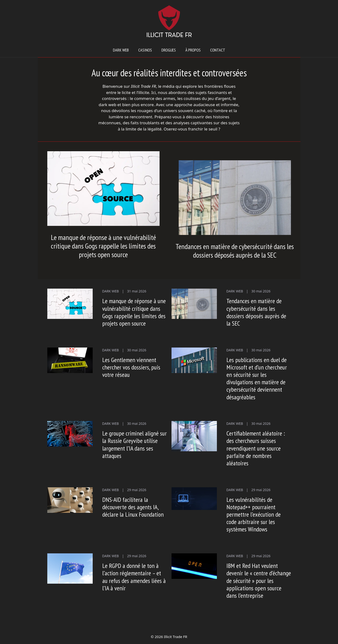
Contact (218, 50)
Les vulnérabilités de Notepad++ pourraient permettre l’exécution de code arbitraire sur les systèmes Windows (254, 514)
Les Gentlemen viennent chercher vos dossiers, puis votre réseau (131, 367)
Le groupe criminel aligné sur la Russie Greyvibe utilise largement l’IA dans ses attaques (134, 444)
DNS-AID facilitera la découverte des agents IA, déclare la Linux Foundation (133, 507)
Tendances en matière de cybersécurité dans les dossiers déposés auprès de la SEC (235, 251)
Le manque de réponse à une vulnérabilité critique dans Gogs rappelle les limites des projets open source (103, 246)
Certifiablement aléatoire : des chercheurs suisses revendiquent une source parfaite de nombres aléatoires (256, 448)
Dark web (121, 50)
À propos (193, 50)
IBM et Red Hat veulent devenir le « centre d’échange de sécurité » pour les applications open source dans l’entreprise (259, 581)
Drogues (169, 50)
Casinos (145, 50)
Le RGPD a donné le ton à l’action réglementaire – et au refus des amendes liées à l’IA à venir (134, 577)
